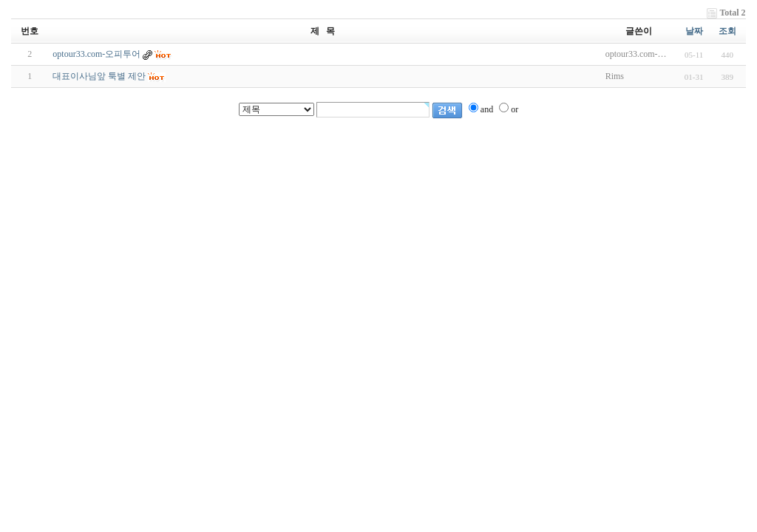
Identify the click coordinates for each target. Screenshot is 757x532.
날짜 (694, 31)
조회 (727, 31)
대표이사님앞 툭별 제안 (99, 76)
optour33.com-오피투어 (96, 54)
